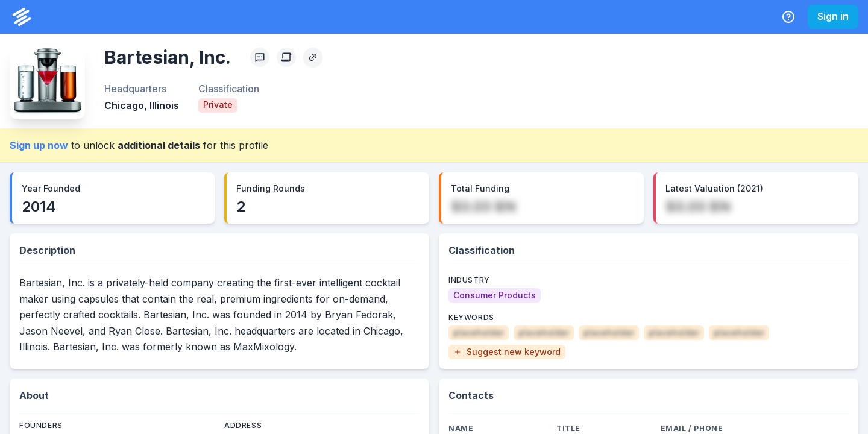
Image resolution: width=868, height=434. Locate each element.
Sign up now (39, 145)
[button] (507, 352)
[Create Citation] (286, 57)
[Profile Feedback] (260, 57)
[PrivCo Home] (22, 17)
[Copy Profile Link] (313, 57)
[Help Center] (788, 17)
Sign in (833, 16)
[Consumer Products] (495, 295)
